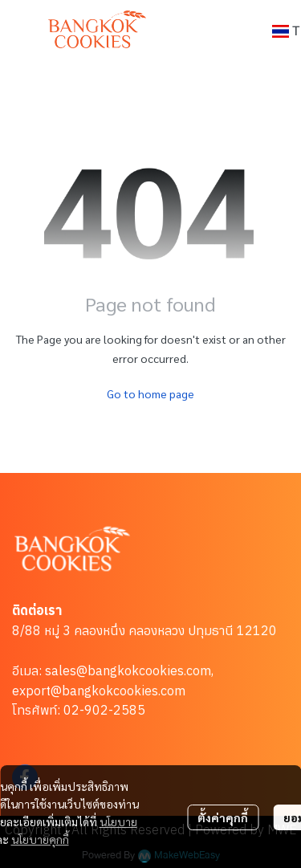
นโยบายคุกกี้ (40, 839)
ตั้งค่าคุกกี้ (223, 817)
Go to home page (150, 393)
